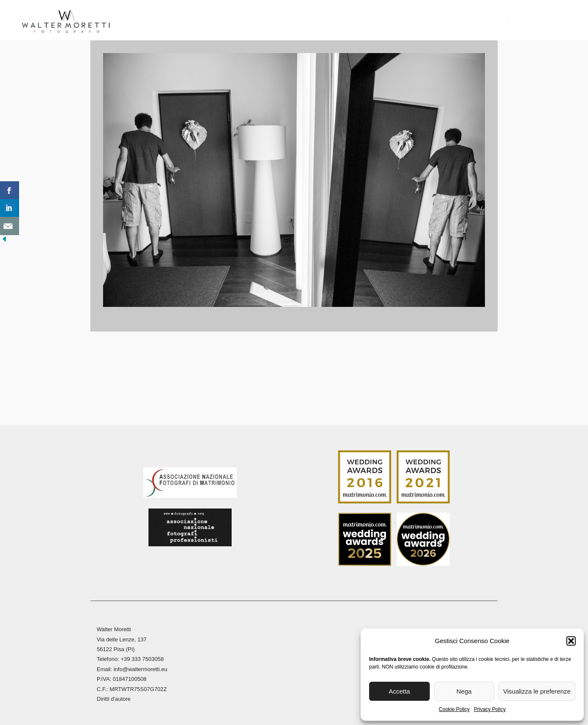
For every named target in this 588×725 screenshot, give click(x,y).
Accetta (399, 691)
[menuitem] (507, 24)
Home (139, 21)
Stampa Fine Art (387, 21)
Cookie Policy (454, 709)
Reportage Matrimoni (248, 21)
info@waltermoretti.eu (141, 667)
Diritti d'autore (114, 697)
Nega (464, 691)
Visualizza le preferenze (537, 691)
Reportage (321, 21)
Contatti (474, 21)
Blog (437, 21)
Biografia (177, 21)
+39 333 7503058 (142, 657)
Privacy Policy (490, 709)
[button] (571, 641)
